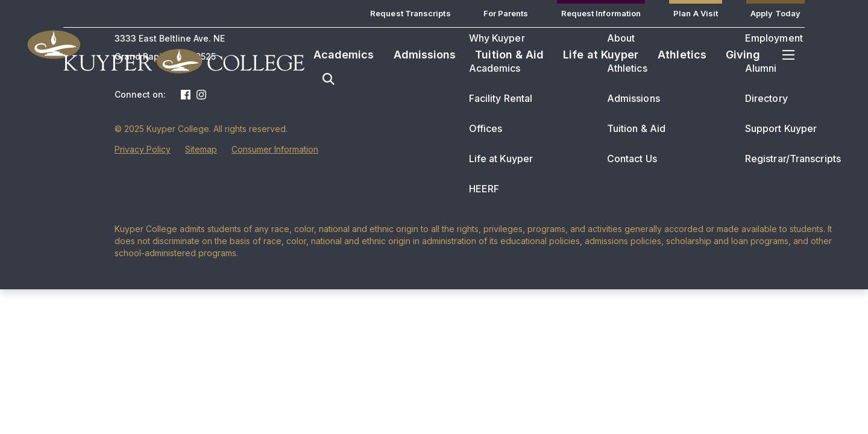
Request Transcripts (410, 13)
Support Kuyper (781, 128)
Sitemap (201, 149)
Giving (743, 55)
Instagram (201, 95)
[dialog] (832, 398)
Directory (766, 98)
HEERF (484, 189)
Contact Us (632, 159)
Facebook (186, 95)
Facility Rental (501, 98)
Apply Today (775, 13)
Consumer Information (275, 149)
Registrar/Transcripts (793, 159)
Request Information (601, 13)
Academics (344, 55)
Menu (788, 55)
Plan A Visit (696, 13)
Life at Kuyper (601, 55)
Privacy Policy (143, 149)
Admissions (425, 55)
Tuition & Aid (509, 55)
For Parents (506, 13)
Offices (486, 128)
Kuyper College (184, 61)
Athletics (682, 55)
